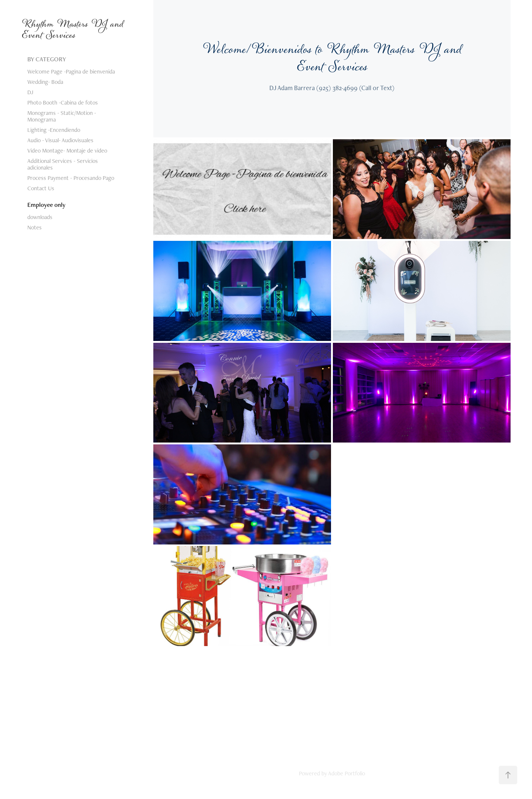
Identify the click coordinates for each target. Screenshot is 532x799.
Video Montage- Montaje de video (67, 151)
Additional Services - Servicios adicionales (63, 164)
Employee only (46, 205)
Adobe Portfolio (347, 773)
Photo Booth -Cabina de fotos (63, 103)
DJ (30, 92)
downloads (40, 217)
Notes (35, 227)
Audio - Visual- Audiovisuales (60, 140)
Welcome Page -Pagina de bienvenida (71, 71)
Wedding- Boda (45, 82)
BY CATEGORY (47, 59)
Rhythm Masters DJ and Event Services (74, 30)
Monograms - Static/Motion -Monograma (62, 116)
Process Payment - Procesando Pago (71, 178)
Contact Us (41, 188)
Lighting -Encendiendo (54, 130)
